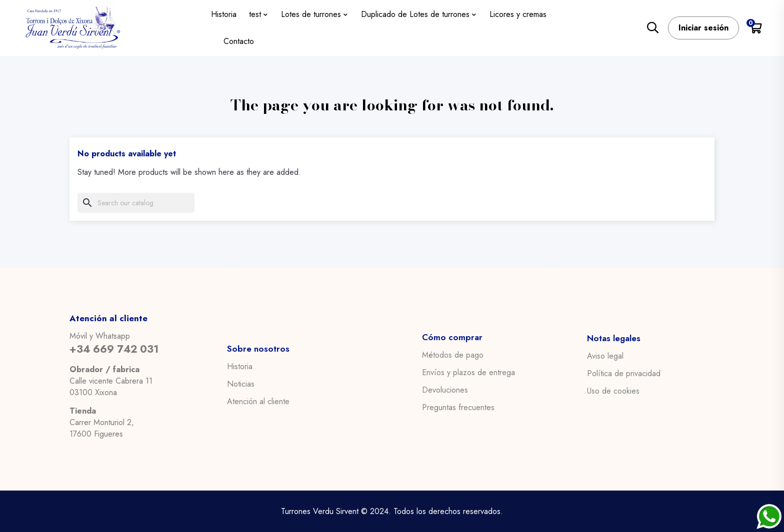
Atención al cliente (258, 401)
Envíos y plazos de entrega (468, 373)
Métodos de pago (453, 355)
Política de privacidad (624, 373)
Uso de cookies (613, 391)
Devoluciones (445, 390)
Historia (240, 366)
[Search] (136, 203)
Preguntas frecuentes (458, 408)
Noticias (241, 384)
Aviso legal (605, 356)
